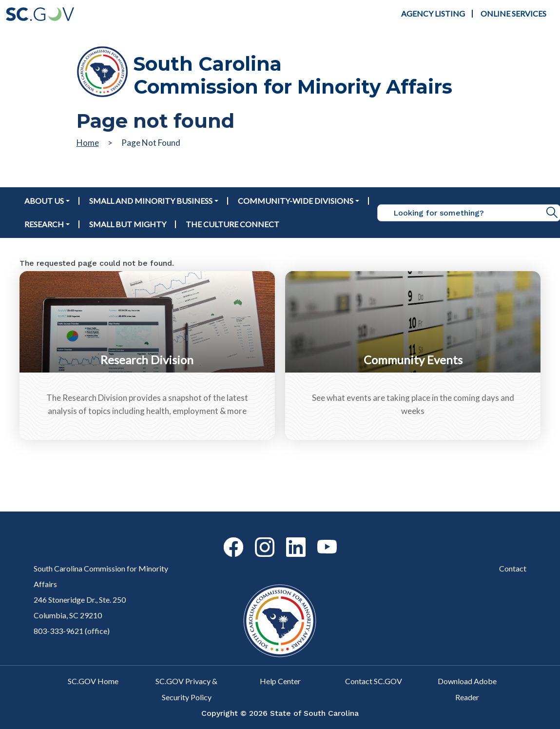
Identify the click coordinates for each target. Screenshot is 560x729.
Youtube (319, 540)
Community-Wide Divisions (296, 201)
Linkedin (288, 538)
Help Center (280, 681)
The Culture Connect (232, 224)
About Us (44, 201)
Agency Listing (433, 13)
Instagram (256, 538)
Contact (513, 568)
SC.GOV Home (93, 681)
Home (88, 143)
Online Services (513, 13)
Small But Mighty (128, 224)
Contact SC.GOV (374, 681)
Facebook (225, 538)
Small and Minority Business (151, 201)
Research (44, 224)
